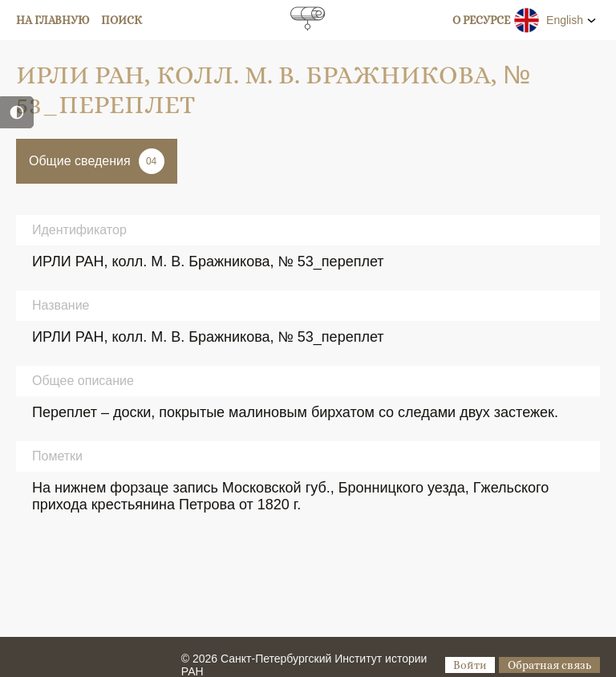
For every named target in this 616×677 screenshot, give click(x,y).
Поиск (122, 20)
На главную (53, 20)
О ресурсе (481, 20)
